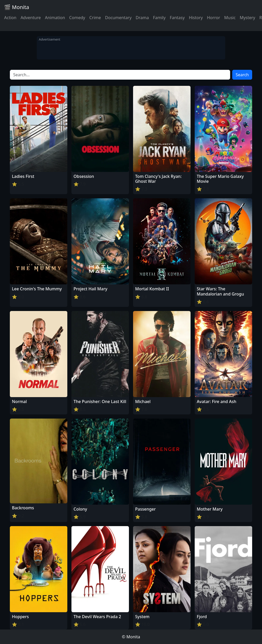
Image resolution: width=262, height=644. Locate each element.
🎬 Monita (17, 7)
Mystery (248, 18)
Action (10, 18)
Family (159, 18)
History (196, 18)
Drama (142, 18)
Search (242, 75)
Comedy (77, 18)
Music (230, 18)
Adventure (31, 18)
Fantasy (177, 18)
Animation (55, 18)
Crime (95, 18)
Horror (213, 18)
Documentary (118, 18)
